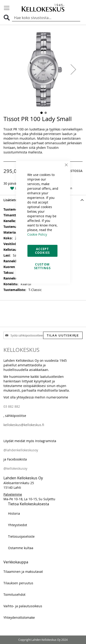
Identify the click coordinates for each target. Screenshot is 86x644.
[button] (73, 69)
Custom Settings (42, 266)
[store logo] (43, 8)
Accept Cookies (42, 251)
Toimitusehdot (14, 595)
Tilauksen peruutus (18, 583)
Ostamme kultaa (21, 548)
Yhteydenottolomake (19, 617)
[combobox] (46, 18)
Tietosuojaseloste (21, 536)
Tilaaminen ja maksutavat (23, 572)
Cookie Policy (37, 234)
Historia (14, 513)
